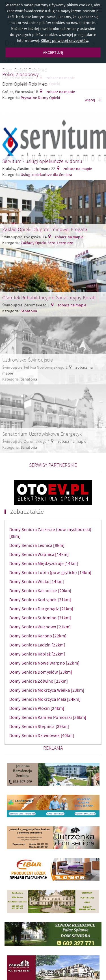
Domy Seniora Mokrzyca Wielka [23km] (47, 690)
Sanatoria (29, 311)
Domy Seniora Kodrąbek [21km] (40, 599)
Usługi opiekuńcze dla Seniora (46, 175)
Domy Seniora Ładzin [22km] (37, 645)
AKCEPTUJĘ (53, 52)
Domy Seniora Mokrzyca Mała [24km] (45, 699)
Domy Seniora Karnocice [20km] (40, 590)
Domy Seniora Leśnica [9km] (37, 545)
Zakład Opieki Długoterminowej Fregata (45, 229)
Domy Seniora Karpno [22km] (38, 636)
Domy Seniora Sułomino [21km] (40, 618)
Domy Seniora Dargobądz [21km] (41, 609)
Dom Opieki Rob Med (25, 84)
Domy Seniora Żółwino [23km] (39, 681)
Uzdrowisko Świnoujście (28, 360)
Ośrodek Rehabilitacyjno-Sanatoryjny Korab (49, 297)
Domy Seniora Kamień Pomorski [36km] (48, 717)
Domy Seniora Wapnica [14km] (39, 554)
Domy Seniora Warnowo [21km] (40, 627)
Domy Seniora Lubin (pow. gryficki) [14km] (50, 572)
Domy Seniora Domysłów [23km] (41, 672)
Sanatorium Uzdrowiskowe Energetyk (42, 434)
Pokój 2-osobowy (20, 74)
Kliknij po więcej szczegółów (64, 40)
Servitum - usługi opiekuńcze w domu (42, 161)
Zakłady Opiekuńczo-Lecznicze (47, 243)
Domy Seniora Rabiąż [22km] (37, 654)
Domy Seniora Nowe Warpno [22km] (44, 663)
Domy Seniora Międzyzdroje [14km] (44, 563)
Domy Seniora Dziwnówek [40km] (42, 735)
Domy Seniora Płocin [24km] (37, 708)
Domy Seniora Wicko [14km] (37, 581)
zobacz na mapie (60, 92)
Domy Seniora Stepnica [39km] (39, 726)
